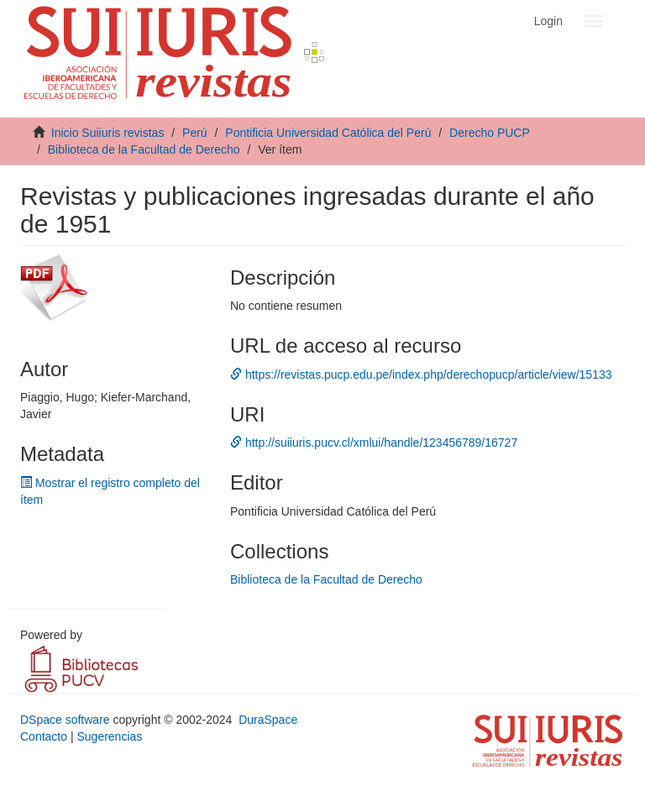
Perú (195, 133)
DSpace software (65, 720)
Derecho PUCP (490, 133)
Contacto (44, 736)
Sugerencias (109, 736)
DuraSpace (268, 720)
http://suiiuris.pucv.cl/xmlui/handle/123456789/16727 (374, 443)
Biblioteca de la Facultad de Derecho (144, 149)
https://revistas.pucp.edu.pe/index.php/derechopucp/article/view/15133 (421, 375)
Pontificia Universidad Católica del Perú (328, 133)
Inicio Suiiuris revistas (108, 133)
